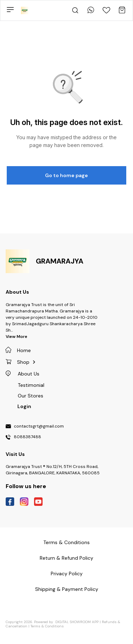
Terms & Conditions (47, 626)
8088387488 (27, 437)
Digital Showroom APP (77, 622)
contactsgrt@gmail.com (39, 426)
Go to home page (66, 175)
